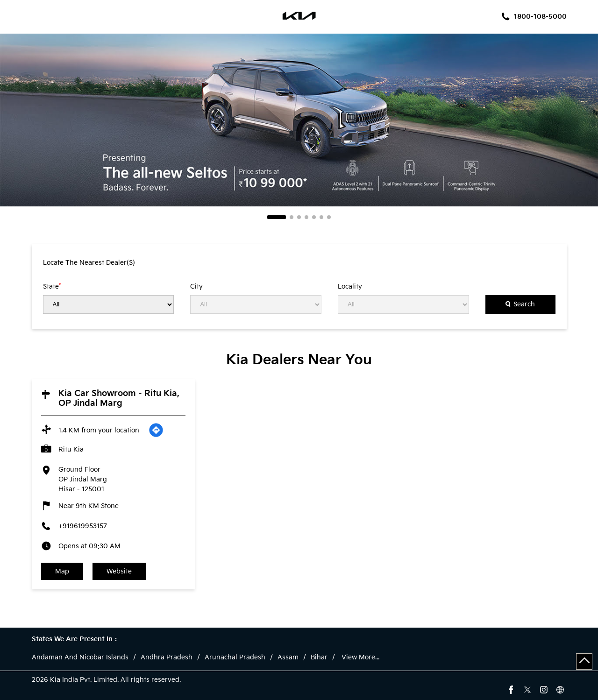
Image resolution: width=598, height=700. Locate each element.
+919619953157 (83, 526)
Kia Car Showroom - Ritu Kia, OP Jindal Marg (119, 398)
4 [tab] (306, 217)
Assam (288, 658)
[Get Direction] (156, 430)
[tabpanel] (299, 120)
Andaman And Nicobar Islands (80, 658)
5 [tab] (314, 217)
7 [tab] (329, 217)
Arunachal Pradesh (235, 658)
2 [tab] (292, 217)
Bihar (319, 658)
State (52, 286)
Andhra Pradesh (167, 658)
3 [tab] (299, 217)
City (196, 287)
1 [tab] (277, 217)
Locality (350, 287)
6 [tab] (321, 217)
